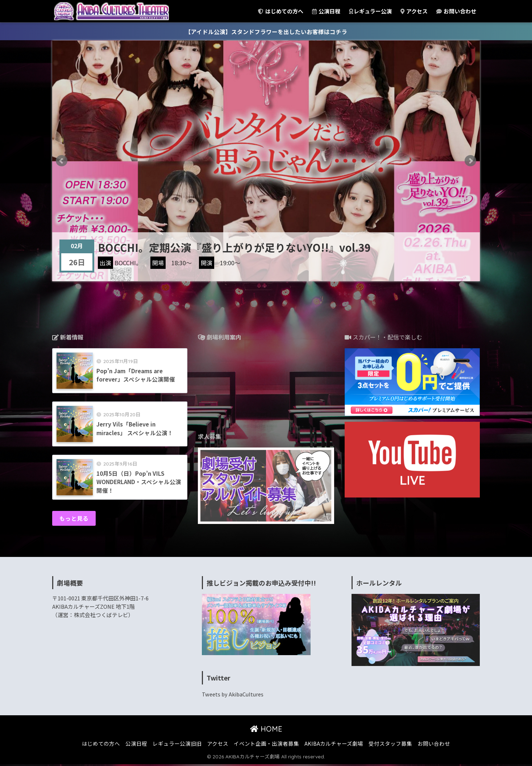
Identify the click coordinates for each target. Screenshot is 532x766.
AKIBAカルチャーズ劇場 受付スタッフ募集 (358, 745)
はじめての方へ (281, 11)
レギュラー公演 (370, 11)
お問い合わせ (456, 11)
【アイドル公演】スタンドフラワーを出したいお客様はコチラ (266, 32)
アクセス (414, 11)
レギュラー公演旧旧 (177, 745)
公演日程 (326, 11)
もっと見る (74, 520)
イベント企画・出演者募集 (266, 745)
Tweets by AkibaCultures (234, 696)
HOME (266, 731)
